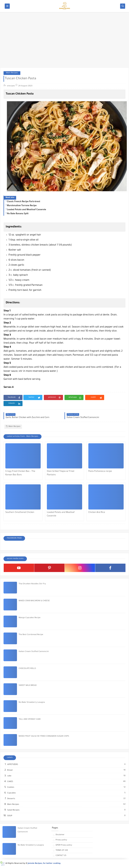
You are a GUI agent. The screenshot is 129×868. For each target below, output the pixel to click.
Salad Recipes (14, 810)
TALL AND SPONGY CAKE (30, 719)
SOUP (10, 816)
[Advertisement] (64, 41)
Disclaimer (60, 835)
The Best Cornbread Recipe (31, 635)
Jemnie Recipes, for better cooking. (45, 864)
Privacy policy (61, 840)
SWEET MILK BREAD (28, 686)
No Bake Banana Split (18, 214)
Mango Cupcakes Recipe (30, 618)
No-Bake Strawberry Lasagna (32, 702)
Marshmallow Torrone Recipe (22, 206)
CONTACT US (61, 856)
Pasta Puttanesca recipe (100, 471)
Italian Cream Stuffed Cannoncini (34, 652)
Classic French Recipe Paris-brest (24, 202)
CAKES (10, 782)
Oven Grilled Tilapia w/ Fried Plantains (61, 473)
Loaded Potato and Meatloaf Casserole (26, 210)
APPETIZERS (13, 765)
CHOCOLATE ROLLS (27, 669)
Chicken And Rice (97, 513)
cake (9, 776)
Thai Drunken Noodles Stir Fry (32, 584)
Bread (10, 770)
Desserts (11, 799)
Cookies (11, 787)
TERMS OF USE (62, 850)
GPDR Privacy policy (64, 845)
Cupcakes (12, 793)
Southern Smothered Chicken (20, 513)
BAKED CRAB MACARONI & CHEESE (34, 601)
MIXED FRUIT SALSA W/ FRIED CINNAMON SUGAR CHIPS (44, 736)
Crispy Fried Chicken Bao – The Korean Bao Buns (20, 473)
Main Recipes (12, 73)
